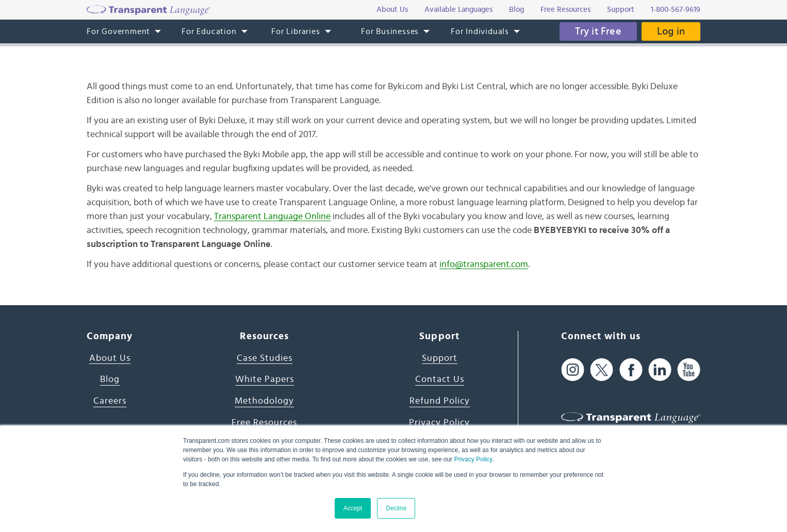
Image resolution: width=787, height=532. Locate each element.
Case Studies (265, 358)
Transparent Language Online (272, 217)
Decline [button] (396, 508)
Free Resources (264, 423)
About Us (110, 358)
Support (440, 358)
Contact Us (440, 379)
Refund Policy (440, 401)
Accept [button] (353, 508)
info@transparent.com (484, 264)
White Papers (265, 379)
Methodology (264, 401)
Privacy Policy (473, 459)
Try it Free (598, 31)
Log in (671, 31)
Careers (110, 401)
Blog (110, 379)
